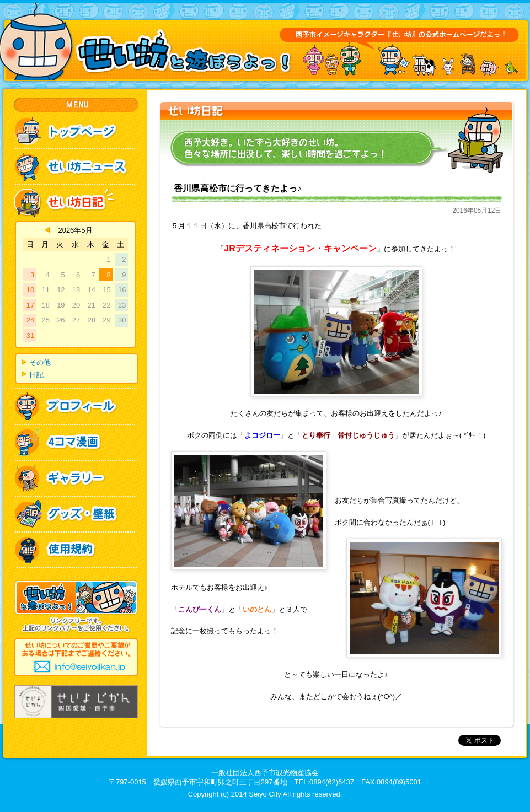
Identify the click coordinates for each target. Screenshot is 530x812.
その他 (40, 362)
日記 (36, 375)
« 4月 (47, 230)
